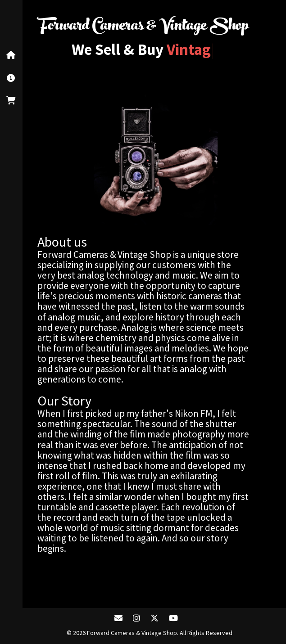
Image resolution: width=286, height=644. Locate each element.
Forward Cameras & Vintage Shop (143, 27)
